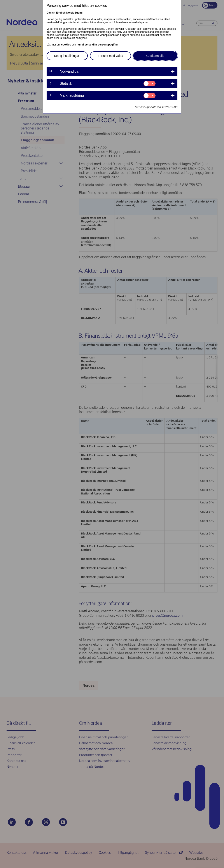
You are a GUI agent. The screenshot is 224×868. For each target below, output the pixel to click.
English (61, 13)
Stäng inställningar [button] (67, 56)
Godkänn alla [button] (155, 56)
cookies (66, 45)
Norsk (70, 13)
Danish (51, 13)
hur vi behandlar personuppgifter (98, 45)
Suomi (78, 13)
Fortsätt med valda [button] (110, 56)
